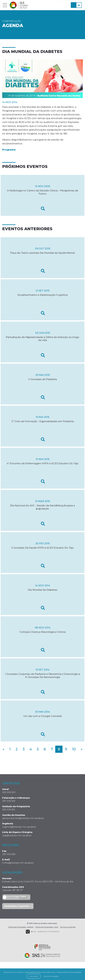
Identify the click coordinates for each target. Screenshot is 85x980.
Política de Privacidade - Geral (47, 927)
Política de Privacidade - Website (21, 927)
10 (74, 749)
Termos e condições (68, 927)
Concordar (34, 976)
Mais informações (51, 976)
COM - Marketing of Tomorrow (43, 932)
